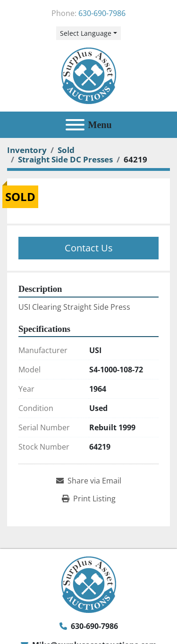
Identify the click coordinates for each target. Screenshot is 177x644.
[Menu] (75, 125)
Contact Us (89, 248)
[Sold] (66, 150)
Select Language (86, 33)
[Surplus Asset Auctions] (89, 584)
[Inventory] (27, 150)
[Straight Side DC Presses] (65, 159)
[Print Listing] (89, 499)
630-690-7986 (102, 13)
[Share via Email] (89, 481)
